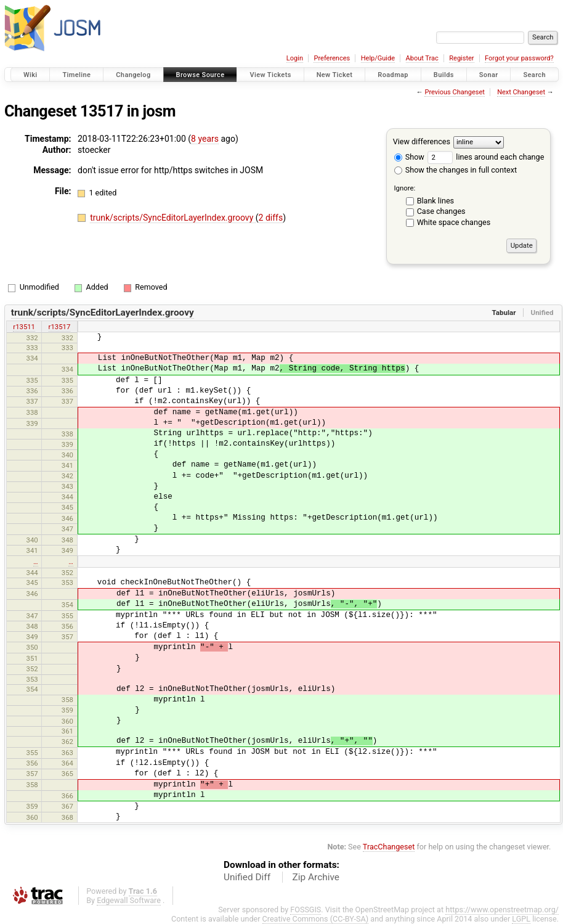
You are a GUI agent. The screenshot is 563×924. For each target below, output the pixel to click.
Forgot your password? (519, 58)
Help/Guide (378, 58)
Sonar (489, 75)
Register (461, 58)
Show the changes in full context (456, 170)
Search (534, 75)
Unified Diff (247, 877)
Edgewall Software (129, 900)
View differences (422, 141)
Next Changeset (521, 92)
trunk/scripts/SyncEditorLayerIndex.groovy (173, 218)
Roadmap (393, 75)
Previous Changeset (454, 92)
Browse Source (200, 75)
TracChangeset (389, 847)
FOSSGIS (306, 910)
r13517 (60, 327)
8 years (205, 139)
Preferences (332, 58)
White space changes (454, 222)
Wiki (30, 75)
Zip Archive (316, 877)
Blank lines (435, 201)
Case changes (441, 211)
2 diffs (271, 218)
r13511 (24, 327)
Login (295, 58)
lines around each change (486, 157)
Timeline (76, 75)
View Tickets (270, 75)
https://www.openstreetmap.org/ (502, 910)
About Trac (422, 58)
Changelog (133, 75)
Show (409, 157)
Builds (444, 75)
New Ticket (335, 75)
